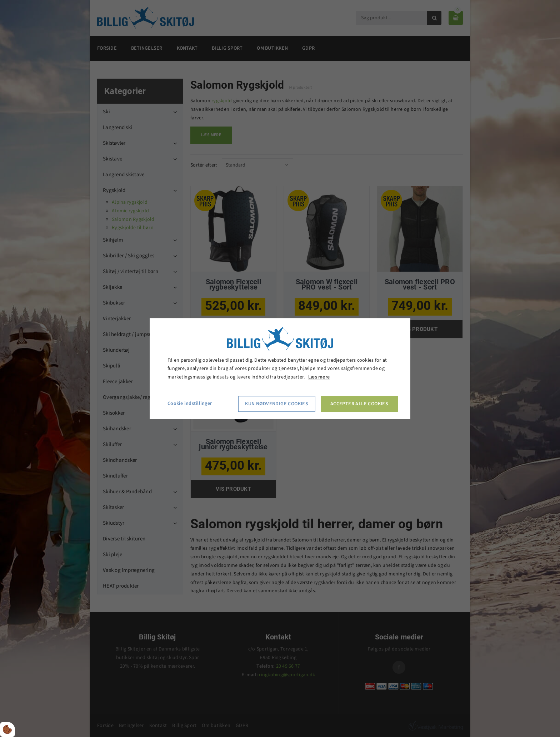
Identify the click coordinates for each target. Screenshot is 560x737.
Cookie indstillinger (190, 404)
